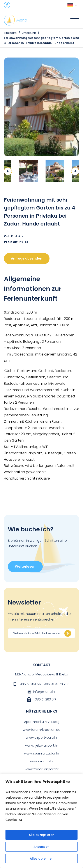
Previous (8, 171)
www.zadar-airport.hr (42, 769)
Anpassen (41, 847)
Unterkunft (29, 33)
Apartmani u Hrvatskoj (42, 722)
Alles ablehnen (42, 859)
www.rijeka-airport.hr (42, 745)
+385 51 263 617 (30, 684)
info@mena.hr (44, 692)
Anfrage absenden (27, 258)
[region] (41, 821)
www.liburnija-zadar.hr (42, 753)
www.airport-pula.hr (42, 738)
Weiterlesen (25, 567)
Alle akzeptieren (41, 835)
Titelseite (10, 33)
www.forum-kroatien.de (42, 730)
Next (75, 171)
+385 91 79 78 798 (56, 684)
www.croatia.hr (41, 761)
